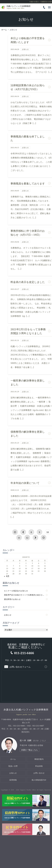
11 (19, 538)
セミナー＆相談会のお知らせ (16, 591)
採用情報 (13, 780)
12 (27, 538)
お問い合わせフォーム (20, 667)
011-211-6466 (24, 653)
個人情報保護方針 (39, 780)
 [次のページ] (35, 538)
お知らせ (8, 615)
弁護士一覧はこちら (29, 750)
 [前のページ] (23, 532)
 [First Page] (15, 532)
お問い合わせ (39, 773)
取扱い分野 (13, 766)
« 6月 (7, 576)
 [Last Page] (44, 538)
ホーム (13, 759)
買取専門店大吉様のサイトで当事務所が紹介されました (26, 595)
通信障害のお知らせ (12, 599)
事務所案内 (39, 759)
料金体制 (39, 766)
